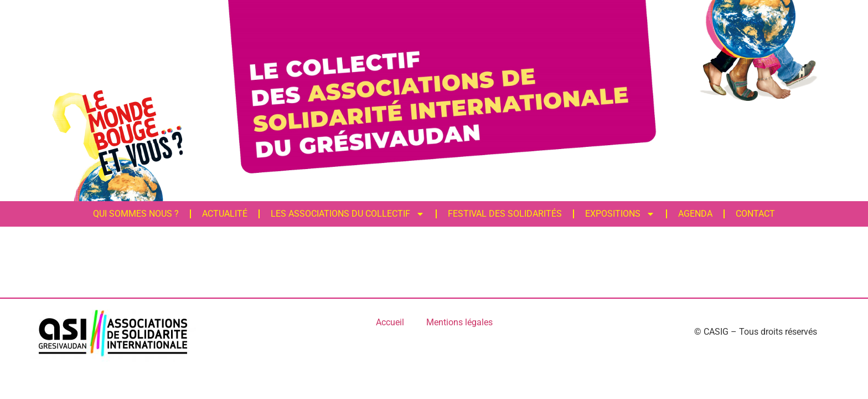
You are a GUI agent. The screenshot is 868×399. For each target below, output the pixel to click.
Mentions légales (459, 322)
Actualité (224, 214)
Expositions (619, 214)
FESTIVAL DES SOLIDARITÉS (504, 214)
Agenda (694, 214)
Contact (754, 214)
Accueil (390, 322)
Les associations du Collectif (347, 214)
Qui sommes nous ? (135, 214)
